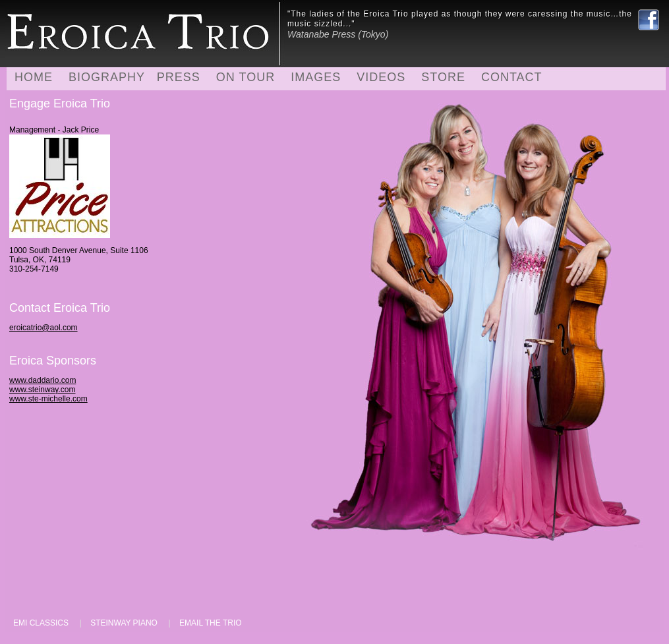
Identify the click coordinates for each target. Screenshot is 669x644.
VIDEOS (381, 77)
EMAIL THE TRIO (210, 623)
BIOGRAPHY (107, 77)
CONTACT (512, 77)
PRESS (179, 77)
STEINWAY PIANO (124, 623)
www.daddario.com (43, 380)
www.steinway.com (42, 390)
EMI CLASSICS (41, 623)
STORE (443, 77)
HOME (34, 77)
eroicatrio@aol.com (44, 328)
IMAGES (316, 77)
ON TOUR (246, 77)
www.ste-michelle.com (48, 399)
